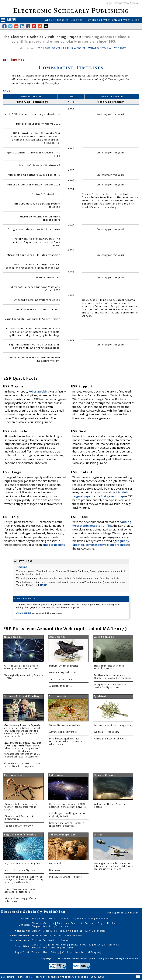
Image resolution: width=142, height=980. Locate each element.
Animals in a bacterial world (110, 739)
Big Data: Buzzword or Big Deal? (23, 864)
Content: (24, 925)
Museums (68, 948)
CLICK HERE (24, 613)
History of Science (106, 945)
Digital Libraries (82, 945)
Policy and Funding (71, 931)
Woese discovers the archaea (65, 725)
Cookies (68, 952)
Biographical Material (46, 948)
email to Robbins (54, 545)
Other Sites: (22, 946)
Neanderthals (57, 864)
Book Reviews (73, 935)
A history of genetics (61, 686)
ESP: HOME (8, 977)
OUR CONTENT (55, 48)
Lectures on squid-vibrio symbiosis (113, 725)
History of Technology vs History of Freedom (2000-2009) (69, 977)
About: (26, 919)
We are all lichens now (107, 732)
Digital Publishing (57, 945)
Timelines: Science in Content (76, 923)
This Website (67, 919)
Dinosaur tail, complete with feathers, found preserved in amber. (21, 807)
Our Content (48, 919)
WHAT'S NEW (97, 48)
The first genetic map (61, 679)
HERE (43, 585)
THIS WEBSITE (76, 48)
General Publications (45, 940)
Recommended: (20, 935)
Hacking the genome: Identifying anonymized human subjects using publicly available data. (24, 880)
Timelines (94, 20)
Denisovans (56, 870)
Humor (66, 940)
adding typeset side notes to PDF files (102, 524)
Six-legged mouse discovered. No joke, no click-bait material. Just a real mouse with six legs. (114, 866)
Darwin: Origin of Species (64, 666)
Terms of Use (40, 952)
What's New (112, 20)
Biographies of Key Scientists (50, 926)
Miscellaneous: (20, 940)
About (50, 20)
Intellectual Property (89, 952)
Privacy (55, 952)
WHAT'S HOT (117, 48)
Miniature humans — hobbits (66, 877)
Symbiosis (101, 696)
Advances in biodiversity (63, 732)
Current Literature (44, 931)
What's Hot (131, 20)
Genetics (37, 945)
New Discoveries (96, 931)
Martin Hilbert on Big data (20, 870)
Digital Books (107, 923)
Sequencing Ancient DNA (19, 826)
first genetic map (113, 496)
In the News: (22, 931)
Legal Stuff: (23, 952)
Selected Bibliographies (47, 935)
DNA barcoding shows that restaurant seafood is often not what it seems (67, 741)
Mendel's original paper (63, 673)
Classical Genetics (70, 20)
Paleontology (13, 775)
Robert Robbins (39, 391)
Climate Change (105, 775)
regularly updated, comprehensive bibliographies (101, 543)
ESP (40, 48)
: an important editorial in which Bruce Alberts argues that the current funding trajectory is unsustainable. (23, 731)
